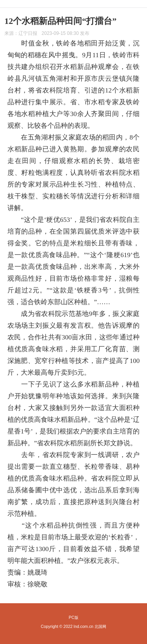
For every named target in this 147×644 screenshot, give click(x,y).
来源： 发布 (47, 33)
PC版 (73, 618)
